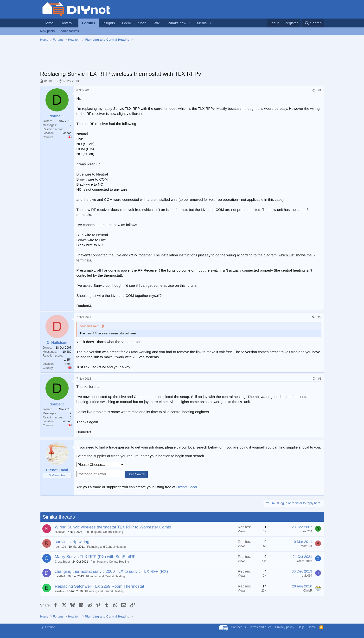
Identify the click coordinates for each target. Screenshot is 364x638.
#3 (320, 379)
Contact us (238, 627)
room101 (61, 547)
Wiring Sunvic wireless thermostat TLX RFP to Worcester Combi (113, 527)
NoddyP (60, 532)
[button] (190, 23)
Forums (89, 23)
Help (301, 627)
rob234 (308, 531)
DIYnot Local (187, 487)
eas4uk (60, 591)
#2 (320, 317)
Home (49, 23)
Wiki (157, 23)
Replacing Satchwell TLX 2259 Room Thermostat (100, 586)
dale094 (60, 576)
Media (202, 23)
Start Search (136, 474)
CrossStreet (62, 562)
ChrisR (308, 591)
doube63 (50, 81)
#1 (320, 90)
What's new (177, 23)
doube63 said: (89, 326)
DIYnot (48, 627)
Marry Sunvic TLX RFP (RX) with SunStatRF (95, 557)
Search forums (69, 31)
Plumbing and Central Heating (104, 532)
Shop (142, 23)
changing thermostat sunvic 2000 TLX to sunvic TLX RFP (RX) (112, 571)
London (66, 133)
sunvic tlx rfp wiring (72, 542)
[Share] (313, 90)
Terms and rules (260, 627)
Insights (109, 23)
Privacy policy (284, 627)
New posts (48, 31)
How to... (68, 23)
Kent (68, 364)
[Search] (313, 23)
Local (126, 23)
